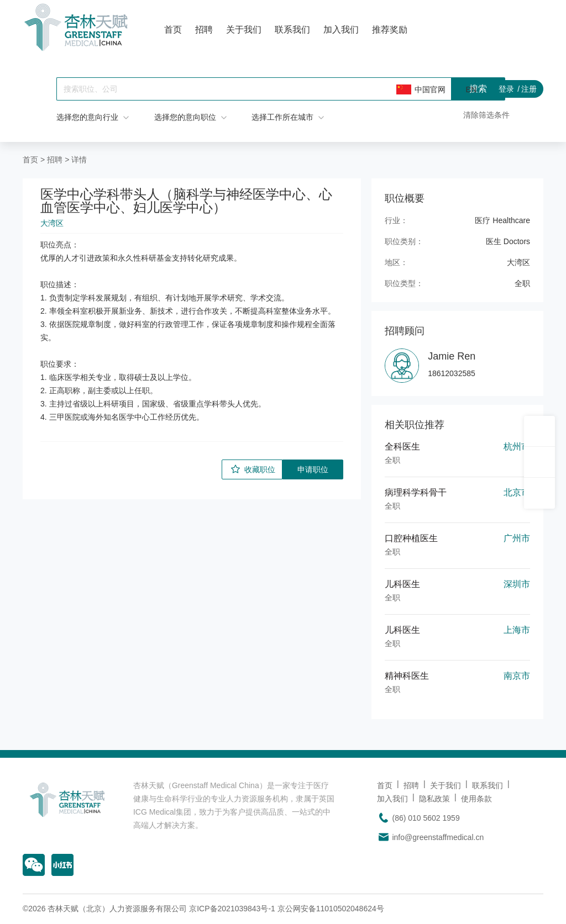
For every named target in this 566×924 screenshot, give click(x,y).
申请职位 (313, 469)
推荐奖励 (390, 30)
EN (471, 89)
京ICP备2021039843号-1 (232, 909)
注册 (529, 89)
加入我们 (341, 30)
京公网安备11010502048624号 (331, 909)
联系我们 (292, 30)
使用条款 (476, 799)
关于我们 (244, 30)
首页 (173, 30)
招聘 (204, 30)
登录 (506, 89)
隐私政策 (434, 799)
